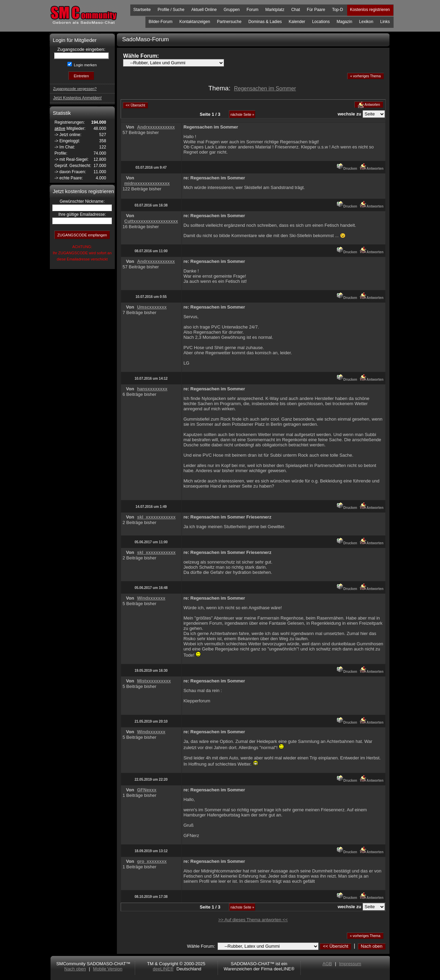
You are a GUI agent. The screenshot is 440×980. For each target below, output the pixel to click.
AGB (327, 964)
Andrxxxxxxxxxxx (156, 127)
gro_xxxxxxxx (152, 861)
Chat (295, 10)
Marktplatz (275, 10)
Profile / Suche (171, 10)
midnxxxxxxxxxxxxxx (147, 183)
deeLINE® (163, 969)
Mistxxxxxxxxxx (154, 681)
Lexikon (366, 22)
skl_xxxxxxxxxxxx (156, 517)
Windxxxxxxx (151, 598)
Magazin (344, 22)
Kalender (297, 22)
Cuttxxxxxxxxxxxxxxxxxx (151, 221)
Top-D (338, 10)
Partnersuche (229, 22)
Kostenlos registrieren (370, 10)
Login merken (85, 65)
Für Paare (316, 10)
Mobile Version (108, 969)
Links (385, 22)
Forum (252, 10)
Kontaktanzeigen (195, 22)
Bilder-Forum (160, 22)
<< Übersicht (335, 946)
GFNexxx (147, 790)
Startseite (142, 10)
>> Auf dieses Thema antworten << (253, 920)
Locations (321, 22)
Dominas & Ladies (265, 22)
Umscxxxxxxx (152, 307)
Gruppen (232, 10)
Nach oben (372, 946)
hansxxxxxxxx (152, 389)
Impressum (350, 964)
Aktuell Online (204, 10)
